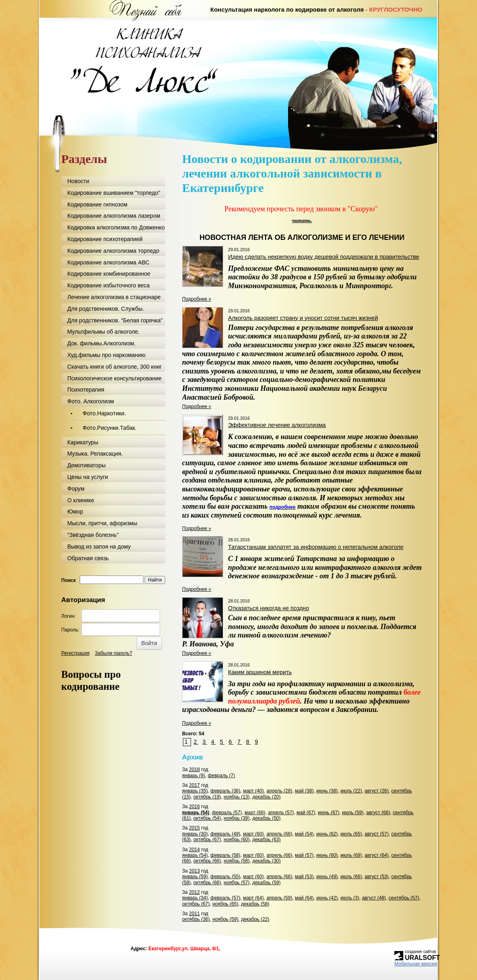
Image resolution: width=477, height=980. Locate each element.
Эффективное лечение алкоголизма (277, 425)
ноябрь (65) (225, 904)
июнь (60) (327, 855)
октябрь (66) (207, 861)
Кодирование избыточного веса (109, 285)
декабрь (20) (266, 797)
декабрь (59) (266, 883)
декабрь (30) (266, 861)
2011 (194, 914)
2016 (194, 807)
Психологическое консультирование (114, 378)
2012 (194, 892)
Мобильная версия (416, 964)
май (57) (304, 855)
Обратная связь (88, 558)
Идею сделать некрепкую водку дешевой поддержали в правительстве (324, 257)
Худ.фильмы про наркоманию (106, 355)
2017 (194, 785)
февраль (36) (225, 791)
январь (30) (195, 834)
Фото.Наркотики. (104, 413)
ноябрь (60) (236, 840)
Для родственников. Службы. (106, 309)
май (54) (304, 834)
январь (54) (196, 813)
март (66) (255, 813)
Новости (78, 181)
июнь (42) (327, 898)
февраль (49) (225, 834)
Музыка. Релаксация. (95, 454)
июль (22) (351, 791)
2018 (194, 770)
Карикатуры (83, 442)
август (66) (378, 813)
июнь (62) (327, 834)
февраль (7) (222, 776)
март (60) (253, 834)
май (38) (304, 791)
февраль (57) (227, 813)
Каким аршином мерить (260, 672)
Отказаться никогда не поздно (269, 608)
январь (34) (195, 898)
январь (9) (194, 776)
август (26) (376, 791)
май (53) (304, 877)
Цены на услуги (88, 477)
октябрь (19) (207, 797)
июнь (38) (327, 791)
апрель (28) (279, 791)
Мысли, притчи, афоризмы (102, 523)
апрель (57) (281, 813)
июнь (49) (327, 877)
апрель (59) (279, 898)
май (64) (304, 898)
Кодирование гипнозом (97, 204)
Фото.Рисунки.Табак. (110, 428)
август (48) (374, 898)
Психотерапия (86, 390)
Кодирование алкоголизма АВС (108, 262)
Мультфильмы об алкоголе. (104, 332)
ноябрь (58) (236, 861)
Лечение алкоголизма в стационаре (114, 297)
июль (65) (351, 834)
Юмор (75, 512)
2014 (194, 850)
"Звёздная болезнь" (93, 535)
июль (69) (351, 855)
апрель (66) (279, 834)
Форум (76, 489)
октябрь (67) (207, 840)
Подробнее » (197, 299)
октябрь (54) (207, 818)
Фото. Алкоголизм (91, 401)
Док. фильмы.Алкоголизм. (101, 343)
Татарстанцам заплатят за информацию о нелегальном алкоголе (316, 547)
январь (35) (195, 791)
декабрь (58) (255, 904)
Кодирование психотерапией (105, 239)
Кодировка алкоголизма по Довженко (116, 227)
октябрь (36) (196, 919)
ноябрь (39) (236, 818)
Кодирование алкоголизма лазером (114, 216)
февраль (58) (225, 855)
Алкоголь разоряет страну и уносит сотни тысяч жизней (303, 318)
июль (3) (350, 898)
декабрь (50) (266, 818)
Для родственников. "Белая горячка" (115, 320)
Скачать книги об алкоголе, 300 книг (115, 367)
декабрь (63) (266, 840)
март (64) (253, 898)
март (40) (253, 791)
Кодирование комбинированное (109, 274)
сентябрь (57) (404, 898)
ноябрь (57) (236, 883)
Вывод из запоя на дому (99, 547)
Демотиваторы (86, 465)
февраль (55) (225, 877)
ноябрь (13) (236, 797)
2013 (194, 871)
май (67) (306, 813)
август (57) (376, 834)
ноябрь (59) (225, 919)
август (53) (376, 877)
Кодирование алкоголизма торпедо (113, 251)
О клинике (81, 500)
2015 (194, 828)
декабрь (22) (255, 919)
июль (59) (353, 813)
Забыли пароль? (114, 653)
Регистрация (75, 653)
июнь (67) (329, 813)
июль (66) (351, 877)
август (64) (376, 855)
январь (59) (195, 877)
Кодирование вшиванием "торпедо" (114, 193)
